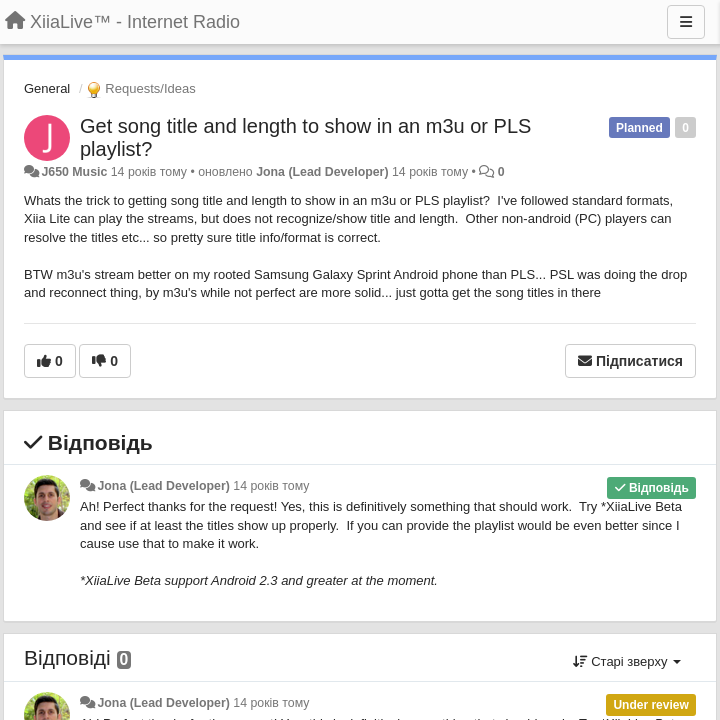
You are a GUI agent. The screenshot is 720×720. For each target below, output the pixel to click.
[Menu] (686, 22)
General (47, 88)
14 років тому (271, 486)
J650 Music (74, 172)
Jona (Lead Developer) (322, 172)
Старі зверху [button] (627, 661)
